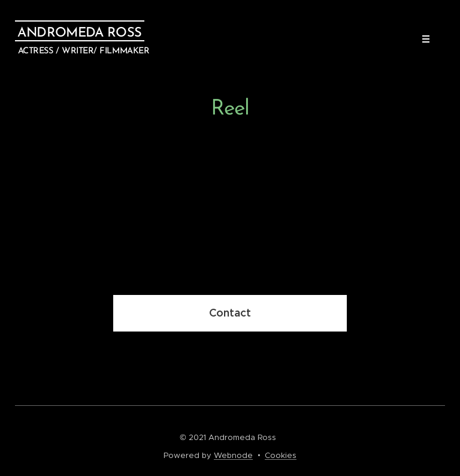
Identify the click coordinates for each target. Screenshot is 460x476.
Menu (422, 39)
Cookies (281, 455)
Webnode (233, 455)
